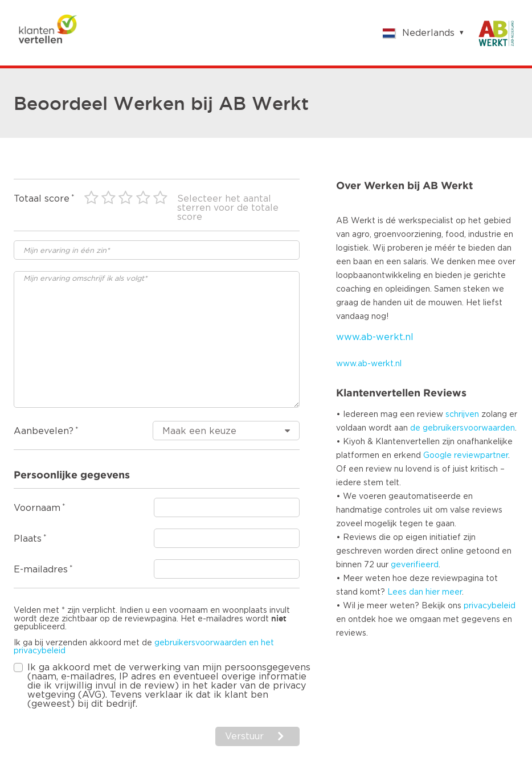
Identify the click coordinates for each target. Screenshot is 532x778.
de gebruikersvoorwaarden (463, 428)
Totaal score (42, 199)
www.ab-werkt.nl (375, 337)
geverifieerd (415, 565)
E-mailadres (41, 570)
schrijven (462, 415)
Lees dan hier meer (425, 592)
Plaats (28, 539)
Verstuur (244, 736)
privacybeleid (490, 606)
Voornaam (37, 508)
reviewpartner (481, 456)
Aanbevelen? (44, 431)
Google (437, 456)
